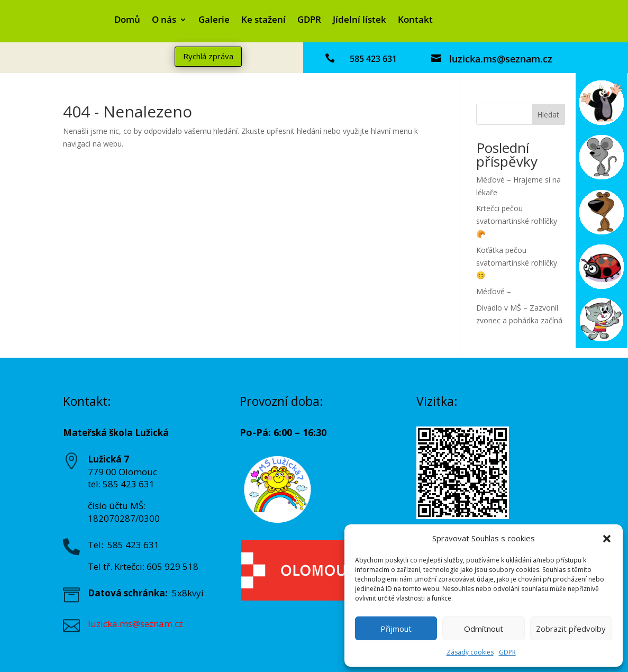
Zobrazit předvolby (571, 629)
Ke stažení (263, 21)
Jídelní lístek (359, 21)
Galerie (214, 21)
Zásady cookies (470, 652)
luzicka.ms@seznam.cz (501, 59)
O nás (164, 21)
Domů (127, 21)
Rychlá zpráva (208, 56)
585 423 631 (373, 59)
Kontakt (415, 21)
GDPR (507, 652)
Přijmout (396, 629)
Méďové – (494, 291)
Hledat (548, 115)
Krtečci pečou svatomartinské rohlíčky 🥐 (517, 221)
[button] (607, 539)
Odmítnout (484, 629)
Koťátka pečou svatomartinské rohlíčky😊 (517, 263)
